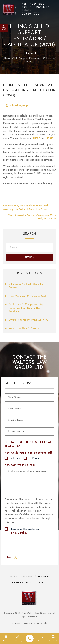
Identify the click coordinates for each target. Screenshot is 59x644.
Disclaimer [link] (16, 624)
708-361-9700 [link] (31, 14)
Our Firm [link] (26, 577)
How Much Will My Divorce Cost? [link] (28, 296)
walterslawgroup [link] (18, 106)
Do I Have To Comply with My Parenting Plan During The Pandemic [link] (26, 308)
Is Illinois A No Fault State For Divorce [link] (26, 286)
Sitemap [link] (28, 624)
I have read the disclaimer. (24, 531)
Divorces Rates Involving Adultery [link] (28, 320)
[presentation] (25, 544)
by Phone (34, 458)
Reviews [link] (18, 583)
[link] (4, 28)
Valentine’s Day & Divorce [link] (24, 328)
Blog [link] (29, 583)
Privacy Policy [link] (18, 533)
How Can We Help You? (20, 465)
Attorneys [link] (42, 577)
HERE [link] (37, 139)
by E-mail (15, 458)
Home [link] (30, 53)
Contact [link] (41, 583)
